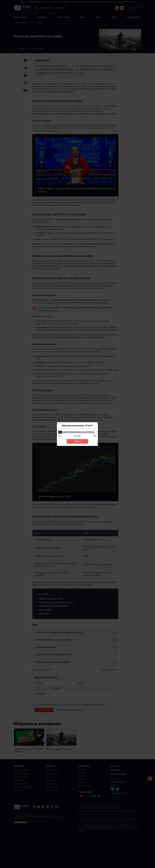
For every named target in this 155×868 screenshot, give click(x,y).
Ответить (77, 441)
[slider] (60, 432)
